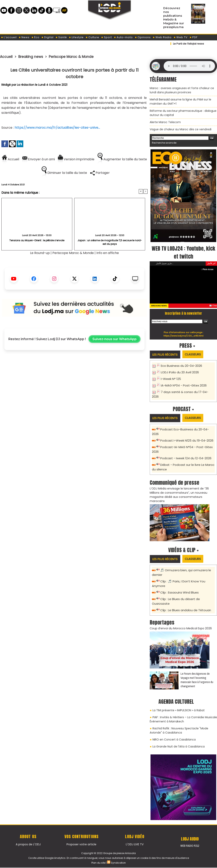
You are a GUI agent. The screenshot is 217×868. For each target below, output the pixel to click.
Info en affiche (108, 253)
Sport (107, 37)
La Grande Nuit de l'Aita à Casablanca (179, 746)
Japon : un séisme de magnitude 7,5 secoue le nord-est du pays (110, 242)
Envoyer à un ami (39, 159)
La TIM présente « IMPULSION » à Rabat (179, 710)
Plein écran (207, 270)
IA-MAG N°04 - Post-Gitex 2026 (184, 385)
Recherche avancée (164, 143)
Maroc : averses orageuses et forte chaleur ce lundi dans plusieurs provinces (182, 90)
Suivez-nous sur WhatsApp (114, 339)
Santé (61, 37)
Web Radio (162, 37)
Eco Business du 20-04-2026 (181, 366)
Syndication (118, 863)
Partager (100, 173)
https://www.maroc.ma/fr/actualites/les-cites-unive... (57, 128)
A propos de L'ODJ (28, 844)
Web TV (181, 37)
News (24, 37)
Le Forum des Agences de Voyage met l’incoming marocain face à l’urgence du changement (197, 680)
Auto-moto (123, 37)
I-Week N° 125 (171, 379)
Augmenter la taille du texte (122, 159)
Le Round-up (40, 253)
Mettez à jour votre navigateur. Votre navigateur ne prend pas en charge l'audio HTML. (189, 66)
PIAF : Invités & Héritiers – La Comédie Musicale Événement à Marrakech (183, 719)
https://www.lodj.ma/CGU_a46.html (183, 336)
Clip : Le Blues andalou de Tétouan (186, 610)
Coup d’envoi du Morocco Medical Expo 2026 (181, 628)
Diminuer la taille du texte (64, 173)
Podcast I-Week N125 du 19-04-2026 (187, 440)
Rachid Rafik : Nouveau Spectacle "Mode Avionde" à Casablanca (179, 730)
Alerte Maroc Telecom (165, 122)
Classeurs (193, 354)
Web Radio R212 (190, 846)
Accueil (6, 57)
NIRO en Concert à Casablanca (174, 740)
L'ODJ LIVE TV (135, 844)
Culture (92, 37)
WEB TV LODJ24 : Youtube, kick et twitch (183, 252)
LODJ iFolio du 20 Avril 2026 (180, 372)
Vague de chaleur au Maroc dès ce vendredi (181, 129)
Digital (47, 37)
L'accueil (9, 37)
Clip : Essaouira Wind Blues (179, 592)
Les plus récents (165, 355)
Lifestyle (76, 37)
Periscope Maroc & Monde (71, 57)
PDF (194, 37)
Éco (35, 37)
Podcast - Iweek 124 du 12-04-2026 (186, 458)
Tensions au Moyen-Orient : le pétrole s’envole (37, 240)
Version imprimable (76, 159)
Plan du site (98, 863)
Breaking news (31, 57)
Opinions (143, 37)
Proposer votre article (81, 844)
